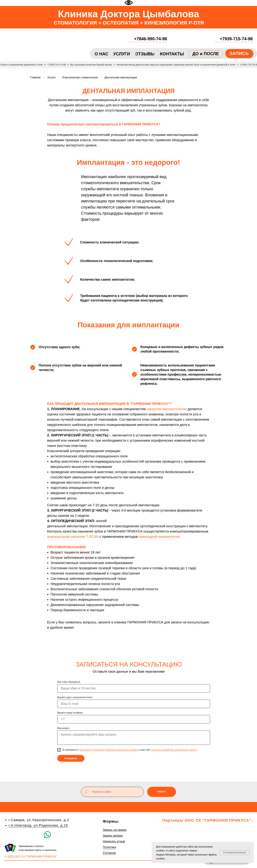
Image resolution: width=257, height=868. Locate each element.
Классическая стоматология (80, 77)
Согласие (109, 853)
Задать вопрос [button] (113, 836)
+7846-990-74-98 (151, 39)
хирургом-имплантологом (167, 409)
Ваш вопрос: (64, 728)
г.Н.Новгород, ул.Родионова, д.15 (38, 825)
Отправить (71, 758)
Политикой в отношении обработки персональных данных (109, 750)
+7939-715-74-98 (236, 39)
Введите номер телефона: (70, 713)
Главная (35, 77)
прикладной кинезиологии (159, 537)
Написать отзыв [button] (114, 841)
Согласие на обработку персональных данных (174, 750)
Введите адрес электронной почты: (75, 697)
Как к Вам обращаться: (69, 682)
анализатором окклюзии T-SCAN (73, 537)
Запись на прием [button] (115, 830)
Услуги (51, 77)
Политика (109, 847)
